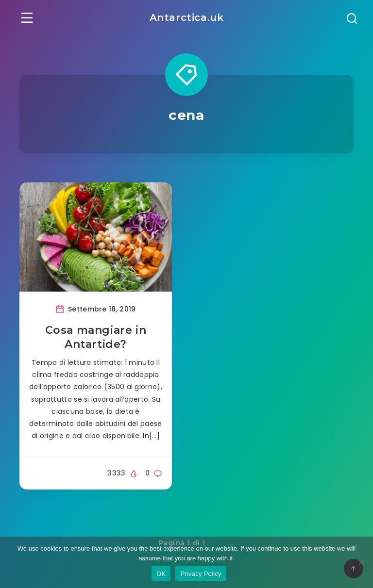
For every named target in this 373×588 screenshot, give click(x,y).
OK (161, 574)
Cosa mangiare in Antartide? (96, 336)
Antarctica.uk (187, 17)
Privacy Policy (201, 574)
